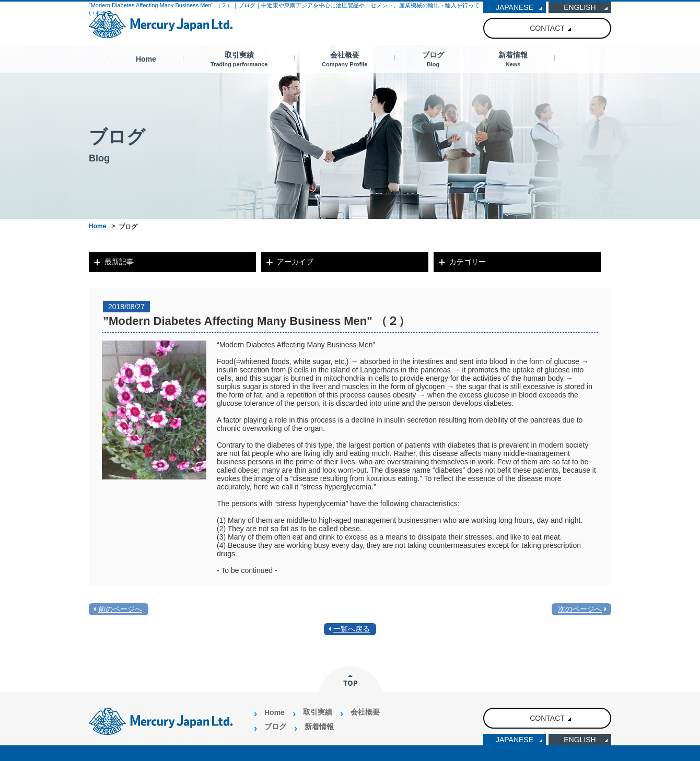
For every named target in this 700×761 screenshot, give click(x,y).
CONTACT (547, 28)
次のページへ (580, 609)
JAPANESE (515, 7)
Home (146, 59)
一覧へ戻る (352, 629)
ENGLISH (580, 7)
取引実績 (239, 59)
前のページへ (120, 609)
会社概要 (345, 59)
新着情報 (513, 59)
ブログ (433, 59)
